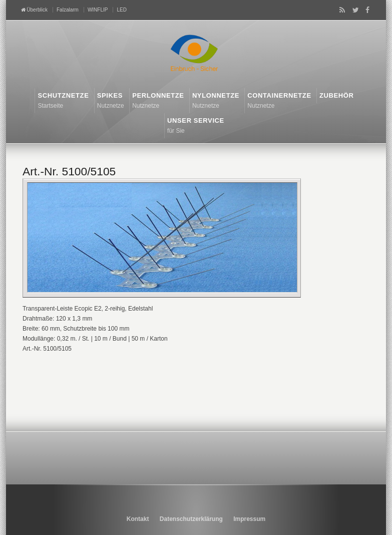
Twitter (353, 10)
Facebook (366, 10)
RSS (340, 10)
